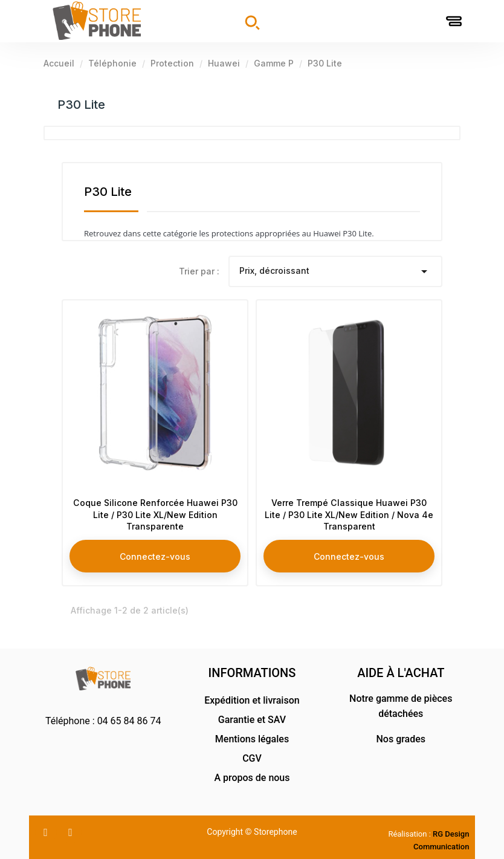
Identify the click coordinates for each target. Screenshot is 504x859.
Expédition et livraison (252, 700)
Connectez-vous (155, 552)
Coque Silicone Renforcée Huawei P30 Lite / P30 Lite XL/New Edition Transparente (155, 511)
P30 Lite (81, 105)
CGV (252, 758)
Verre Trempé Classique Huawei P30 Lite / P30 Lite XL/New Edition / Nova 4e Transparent (349, 511)
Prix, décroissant (336, 271)
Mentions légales (252, 739)
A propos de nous (252, 778)
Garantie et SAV (252, 720)
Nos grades (401, 739)
